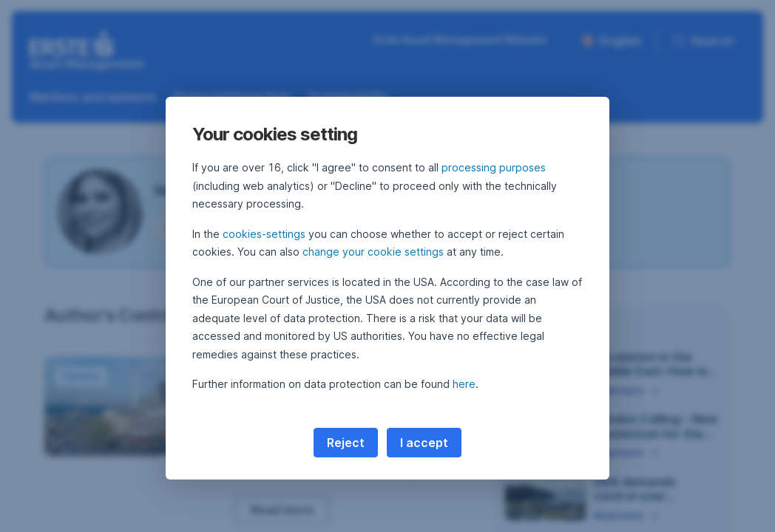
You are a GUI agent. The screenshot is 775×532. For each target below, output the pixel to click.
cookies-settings (264, 234)
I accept (424, 443)
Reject (346, 443)
